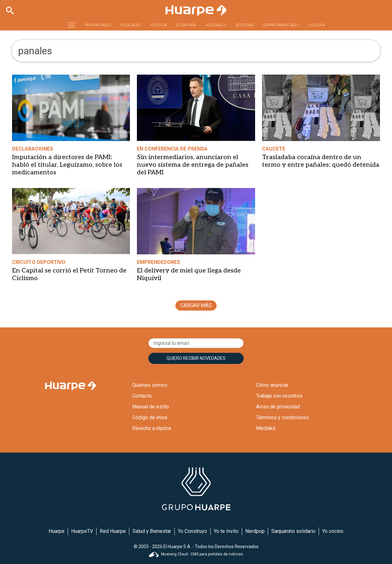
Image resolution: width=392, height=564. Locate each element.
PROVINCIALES (98, 25)
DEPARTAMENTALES (281, 25)
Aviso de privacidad (278, 407)
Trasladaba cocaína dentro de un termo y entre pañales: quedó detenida (321, 161)
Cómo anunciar (272, 385)
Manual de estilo (151, 407)
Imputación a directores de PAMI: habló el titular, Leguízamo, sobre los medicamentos (67, 165)
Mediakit (266, 428)
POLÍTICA (158, 25)
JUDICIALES (216, 25)
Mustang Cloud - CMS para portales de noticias (196, 554)
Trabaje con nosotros (279, 396)
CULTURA (317, 25)
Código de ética (150, 417)
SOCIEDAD (245, 25)
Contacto (142, 396)
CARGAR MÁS (196, 305)
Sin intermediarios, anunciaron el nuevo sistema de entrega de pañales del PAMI (193, 165)
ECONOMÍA (186, 25)
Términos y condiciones (282, 417)
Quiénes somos (150, 385)
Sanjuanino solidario (293, 531)
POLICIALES (131, 25)
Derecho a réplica (152, 428)
